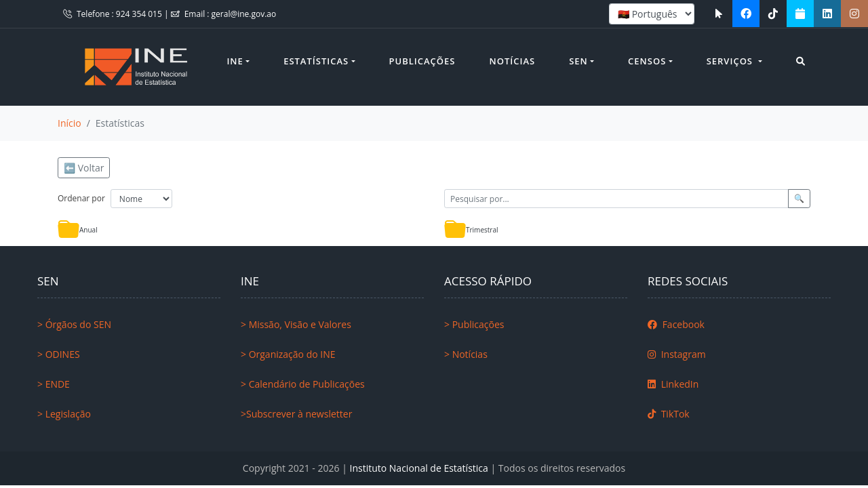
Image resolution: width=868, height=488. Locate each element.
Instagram (677, 354)
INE (235, 61)
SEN (578, 61)
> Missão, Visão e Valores (296, 324)
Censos (647, 61)
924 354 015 (140, 14)
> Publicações (474, 324)
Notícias (513, 61)
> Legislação (64, 414)
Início (70, 123)
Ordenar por (81, 198)
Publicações (422, 61)
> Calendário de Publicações (303, 384)
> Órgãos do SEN (74, 324)
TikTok (669, 414)
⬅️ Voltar (84, 168)
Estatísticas (316, 61)
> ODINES (59, 354)
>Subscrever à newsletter (296, 414)
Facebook (676, 324)
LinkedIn (673, 384)
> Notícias (466, 354)
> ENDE (54, 384)
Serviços (731, 61)
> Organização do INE (288, 354)
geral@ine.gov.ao (244, 14)
